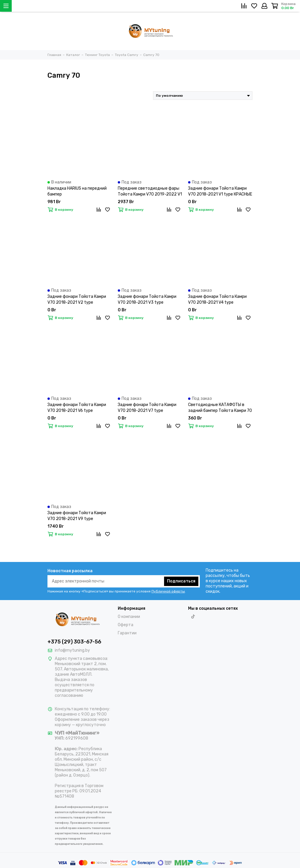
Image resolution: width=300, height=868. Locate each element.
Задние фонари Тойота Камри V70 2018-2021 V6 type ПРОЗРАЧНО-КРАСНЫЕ (77, 408)
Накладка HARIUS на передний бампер (77, 191)
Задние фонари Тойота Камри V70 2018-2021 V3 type (147, 299)
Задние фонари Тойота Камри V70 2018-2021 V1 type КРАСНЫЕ (220, 191)
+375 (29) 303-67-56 (74, 642)
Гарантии (127, 633)
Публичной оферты (168, 591)
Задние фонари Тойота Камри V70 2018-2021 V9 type (77, 516)
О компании (129, 617)
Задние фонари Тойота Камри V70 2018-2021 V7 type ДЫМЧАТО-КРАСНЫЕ (147, 408)
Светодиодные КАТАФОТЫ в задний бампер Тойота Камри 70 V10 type (220, 408)
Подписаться (181, 581)
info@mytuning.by (72, 650)
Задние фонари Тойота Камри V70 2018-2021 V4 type (217, 299)
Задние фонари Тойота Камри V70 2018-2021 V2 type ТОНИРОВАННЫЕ (77, 300)
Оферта (126, 625)
